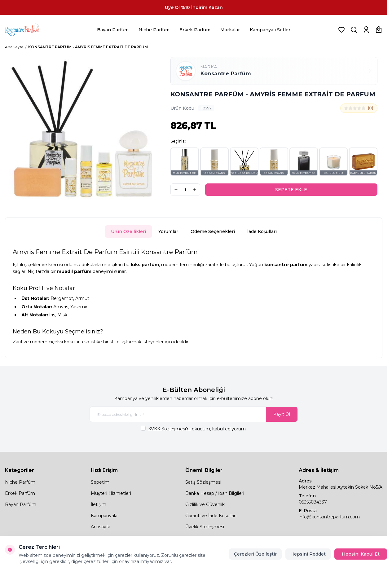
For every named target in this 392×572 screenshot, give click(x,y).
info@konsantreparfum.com (329, 517)
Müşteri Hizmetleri (111, 493)
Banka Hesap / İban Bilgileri (215, 493)
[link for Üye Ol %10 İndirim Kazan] (194, 7)
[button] (185, 162)
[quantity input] (185, 190)
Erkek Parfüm (195, 30)
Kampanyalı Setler (270, 30)
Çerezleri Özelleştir (255, 554)
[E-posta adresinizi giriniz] (194, 414)
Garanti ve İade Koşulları (211, 516)
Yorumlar (168, 231)
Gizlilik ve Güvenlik (205, 504)
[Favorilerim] (341, 30)
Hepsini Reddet (308, 554)
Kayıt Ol (282, 414)
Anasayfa (101, 527)
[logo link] (30, 30)
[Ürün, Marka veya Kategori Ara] (354, 30)
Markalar (230, 30)
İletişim (99, 504)
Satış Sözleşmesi (203, 482)
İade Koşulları (262, 231)
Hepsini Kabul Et (361, 554)
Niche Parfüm (154, 30)
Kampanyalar (105, 516)
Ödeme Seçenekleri (213, 231)
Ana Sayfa (14, 47)
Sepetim (100, 482)
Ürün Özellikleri (128, 231)
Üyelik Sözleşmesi (205, 527)
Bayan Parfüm (113, 30)
